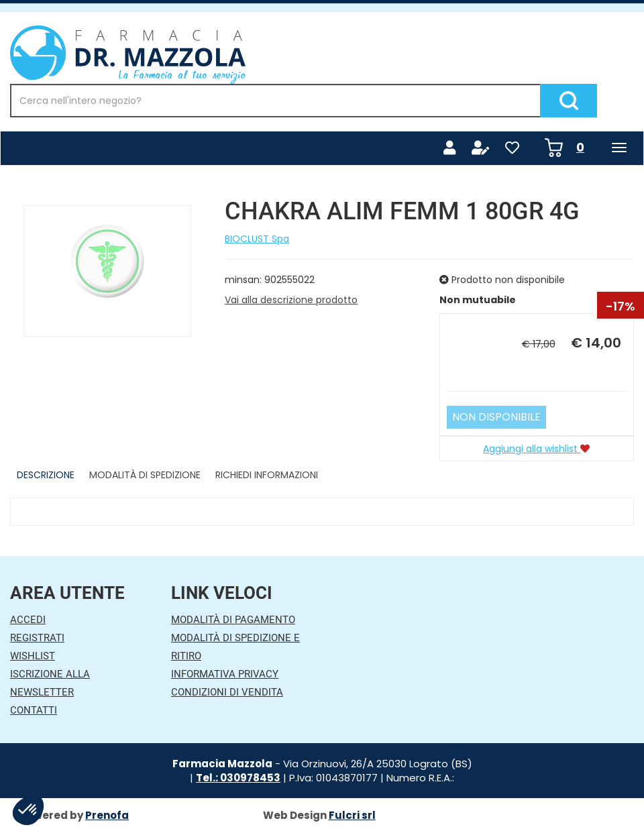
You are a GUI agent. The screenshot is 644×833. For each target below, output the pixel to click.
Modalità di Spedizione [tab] (145, 475)
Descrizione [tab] (46, 475)
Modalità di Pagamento (233, 620)
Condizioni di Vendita (227, 692)
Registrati (37, 638)
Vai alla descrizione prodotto (291, 300)
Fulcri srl (352, 815)
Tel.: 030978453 (238, 778)
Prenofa (107, 815)
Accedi (28, 620)
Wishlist (33, 656)
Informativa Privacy (225, 674)
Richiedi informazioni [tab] (267, 475)
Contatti (34, 710)
